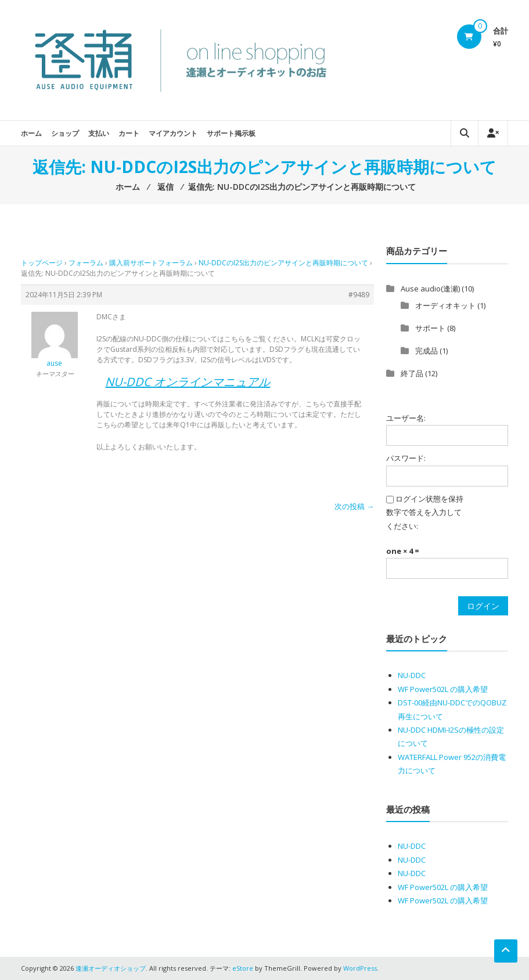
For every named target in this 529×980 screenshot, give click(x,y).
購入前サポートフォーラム (151, 263)
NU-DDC (412, 675)
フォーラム (86, 263)
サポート (430, 328)
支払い (99, 133)
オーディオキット (445, 305)
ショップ (65, 133)
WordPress (360, 968)
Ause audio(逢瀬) (430, 289)
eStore (243, 968)
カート (129, 133)
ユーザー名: (406, 418)
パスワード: (406, 458)
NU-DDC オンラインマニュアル (188, 382)
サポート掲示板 (231, 133)
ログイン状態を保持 (429, 499)
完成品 (427, 351)
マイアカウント (173, 133)
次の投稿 (354, 506)
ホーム (31, 133)
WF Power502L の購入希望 (443, 689)
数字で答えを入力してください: (424, 519)
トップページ (42, 263)
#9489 (359, 295)
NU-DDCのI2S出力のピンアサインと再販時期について (283, 263)
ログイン (483, 606)
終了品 (412, 373)
